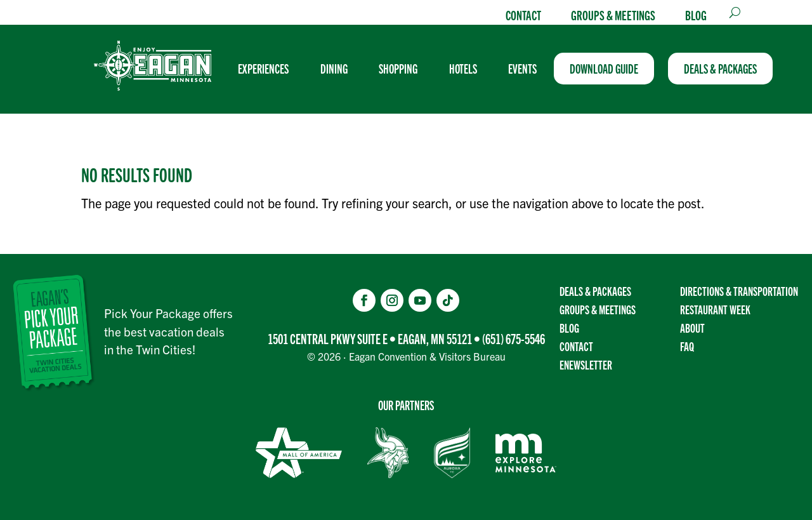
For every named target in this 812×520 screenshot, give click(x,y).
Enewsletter (586, 364)
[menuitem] (269, 69)
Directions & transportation (739, 291)
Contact (523, 15)
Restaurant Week (715, 310)
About (692, 328)
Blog (696, 15)
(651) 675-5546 (514, 339)
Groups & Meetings (613, 15)
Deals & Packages (595, 291)
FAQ (687, 346)
